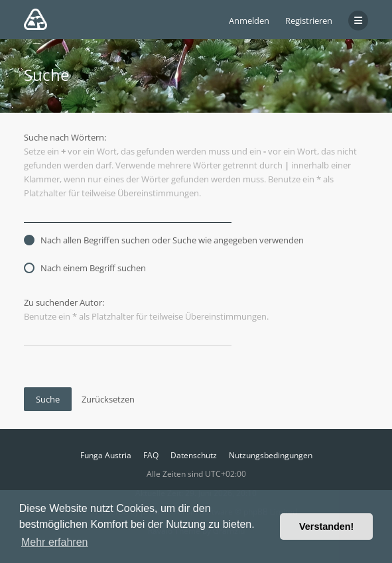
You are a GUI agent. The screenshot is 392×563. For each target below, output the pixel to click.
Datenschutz (194, 455)
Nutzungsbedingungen (271, 455)
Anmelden (249, 21)
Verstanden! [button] (326, 527)
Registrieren (309, 21)
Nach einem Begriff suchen (85, 268)
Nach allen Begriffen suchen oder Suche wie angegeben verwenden (164, 240)
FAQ (151, 455)
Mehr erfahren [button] (55, 542)
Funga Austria (106, 455)
